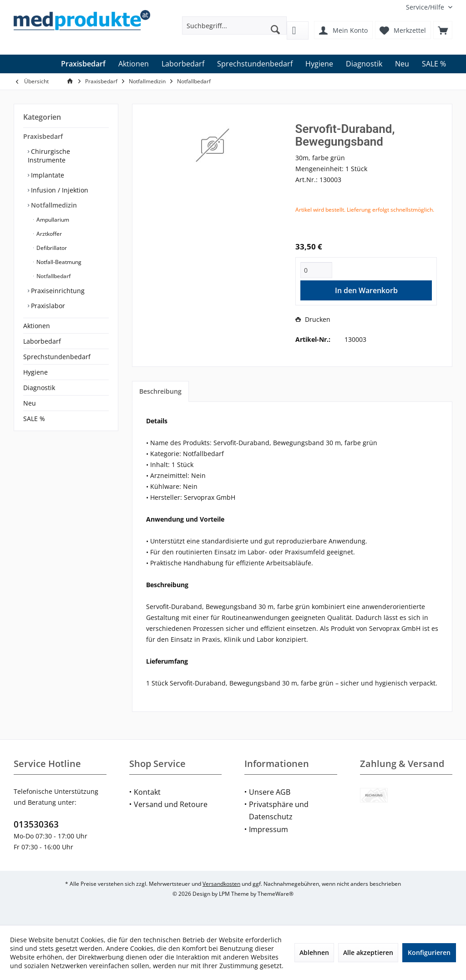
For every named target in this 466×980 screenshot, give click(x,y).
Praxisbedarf (43, 136)
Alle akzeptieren (368, 952)
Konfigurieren (429, 952)
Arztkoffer (48, 234)
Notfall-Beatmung (58, 262)
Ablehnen (314, 952)
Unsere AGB (270, 792)
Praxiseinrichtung (57, 291)
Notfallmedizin (53, 205)
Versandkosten (221, 884)
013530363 (36, 824)
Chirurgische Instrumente (49, 156)
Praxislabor (47, 306)
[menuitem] (426, 7)
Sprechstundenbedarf (57, 357)
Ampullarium (52, 220)
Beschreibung (160, 391)
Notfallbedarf (53, 276)
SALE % (34, 419)
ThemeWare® (276, 894)
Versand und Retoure (171, 804)
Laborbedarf (42, 341)
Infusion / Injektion (59, 190)
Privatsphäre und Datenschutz (279, 810)
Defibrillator (51, 248)
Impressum (268, 829)
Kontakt (147, 792)
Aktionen (37, 326)
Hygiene (35, 372)
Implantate (47, 175)
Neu (30, 403)
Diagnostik (39, 388)
